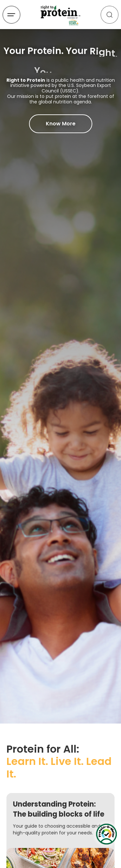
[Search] (110, 15)
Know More (61, 124)
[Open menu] (11, 15)
